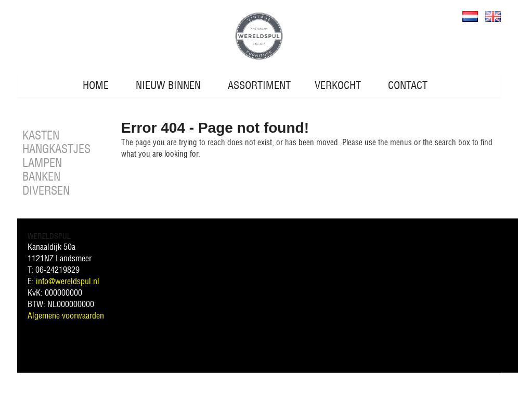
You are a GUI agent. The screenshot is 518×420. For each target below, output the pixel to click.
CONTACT (408, 85)
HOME (96, 85)
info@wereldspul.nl (68, 281)
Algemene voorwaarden (66, 315)
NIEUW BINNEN (168, 85)
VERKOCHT (338, 85)
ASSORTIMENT (259, 85)
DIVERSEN (46, 190)
